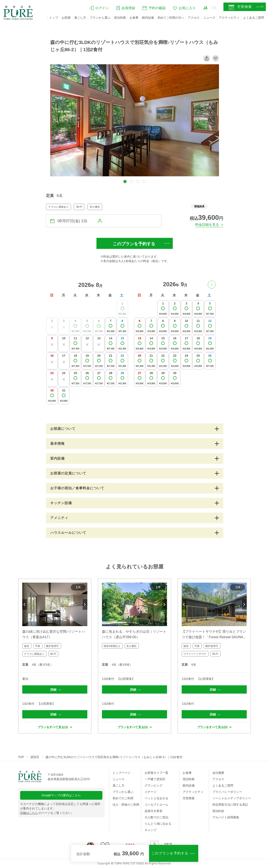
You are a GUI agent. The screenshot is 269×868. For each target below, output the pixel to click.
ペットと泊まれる (156, 798)
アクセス (194, 18)
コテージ (151, 792)
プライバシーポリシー (227, 792)
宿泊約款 (218, 811)
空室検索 (189, 798)
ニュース (209, 18)
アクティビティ (229, 18)
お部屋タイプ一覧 (156, 773)
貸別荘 (35, 757)
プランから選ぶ (100, 18)
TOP (21, 757)
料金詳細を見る (207, 225)
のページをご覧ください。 (47, 813)
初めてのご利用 (123, 798)
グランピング (153, 785)
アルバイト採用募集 (226, 817)
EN (214, 8)
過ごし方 (80, 18)
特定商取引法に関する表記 (230, 805)
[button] (125, 182)
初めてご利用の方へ (171, 18)
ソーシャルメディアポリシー (232, 798)
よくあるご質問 (254, 18)
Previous (25, 604)
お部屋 (66, 18)
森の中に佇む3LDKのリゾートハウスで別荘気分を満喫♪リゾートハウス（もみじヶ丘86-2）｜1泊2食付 (114, 757)
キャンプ (151, 830)
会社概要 (218, 773)
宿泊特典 (120, 18)
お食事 (134, 18)
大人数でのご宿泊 (156, 817)
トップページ (121, 773)
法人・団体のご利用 (126, 805)
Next (85, 604)
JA (205, 8)
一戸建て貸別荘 (155, 779)
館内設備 (148, 18)
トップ (54, 18)
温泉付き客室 (153, 811)
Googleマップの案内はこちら (61, 795)
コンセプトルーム (156, 805)
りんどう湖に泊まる (158, 824)
